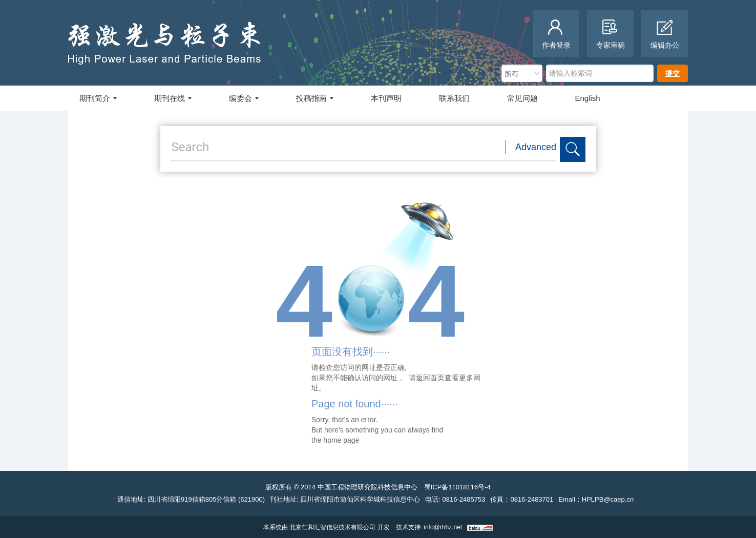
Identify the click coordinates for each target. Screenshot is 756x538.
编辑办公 (665, 34)
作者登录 (556, 34)
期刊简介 (98, 98)
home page (341, 440)
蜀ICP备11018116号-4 (457, 487)
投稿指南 (315, 98)
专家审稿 (611, 34)
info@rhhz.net (443, 527)
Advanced (536, 147)
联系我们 (454, 98)
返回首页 (430, 378)
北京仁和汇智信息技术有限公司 (332, 527)
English (588, 98)
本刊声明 (386, 98)
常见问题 (522, 98)
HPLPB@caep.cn (608, 499)
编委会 (244, 98)
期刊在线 (173, 98)
